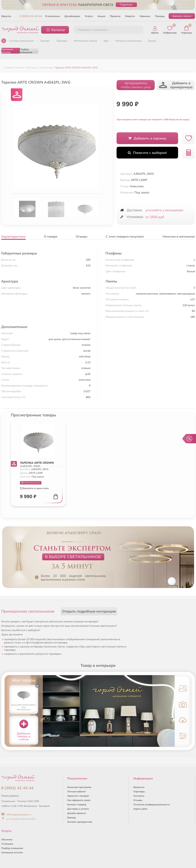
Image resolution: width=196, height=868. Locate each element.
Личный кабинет (77, 791)
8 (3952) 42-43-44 (31, 16)
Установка (7, 844)
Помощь (160, 16)
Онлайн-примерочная (80, 822)
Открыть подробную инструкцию (89, 611)
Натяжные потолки (7, 51)
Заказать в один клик (34, 488)
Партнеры (139, 791)
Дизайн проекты (77, 813)
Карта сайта (140, 809)
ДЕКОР (152, 41)
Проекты (115, 16)
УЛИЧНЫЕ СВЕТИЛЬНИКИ (128, 41)
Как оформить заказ (79, 800)
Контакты (139, 796)
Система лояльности (21, 41)
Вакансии (139, 787)
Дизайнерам (72, 16)
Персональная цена (31, 483)
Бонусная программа (79, 787)
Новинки (145, 16)
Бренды (72, 817)
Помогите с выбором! (147, 153)
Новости (130, 16)
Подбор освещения (26, 51)
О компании (52, 16)
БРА (106, 41)
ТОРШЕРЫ (62, 41)
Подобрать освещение (92, 30)
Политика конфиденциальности (152, 804)
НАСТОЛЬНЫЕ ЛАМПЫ (86, 41)
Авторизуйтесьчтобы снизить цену (136, 85)
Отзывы (138, 800)
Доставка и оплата (78, 809)
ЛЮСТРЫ (45, 41)
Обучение (7, 839)
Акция (101, 16)
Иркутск (6, 16)
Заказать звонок (182, 16)
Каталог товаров (77, 804)
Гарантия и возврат (78, 796)
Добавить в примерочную (176, 85)
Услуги (89, 16)
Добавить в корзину (147, 138)
